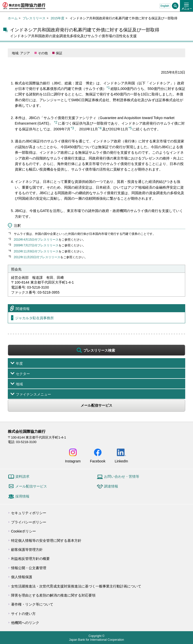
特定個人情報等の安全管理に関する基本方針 (46, 541)
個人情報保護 (22, 577)
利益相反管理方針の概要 (30, 559)
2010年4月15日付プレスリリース (36, 240)
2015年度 (57, 18)
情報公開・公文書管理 (29, 568)
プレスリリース (34, 18)
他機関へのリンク (25, 623)
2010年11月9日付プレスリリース (36, 251)
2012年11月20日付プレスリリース (37, 257)
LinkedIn (121, 461)
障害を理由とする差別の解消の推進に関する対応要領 (53, 595)
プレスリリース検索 (99, 350)
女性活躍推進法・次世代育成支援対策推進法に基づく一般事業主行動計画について (76, 586)
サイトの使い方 (23, 614)
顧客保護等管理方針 (27, 550)
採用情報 (22, 496)
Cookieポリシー (24, 531)
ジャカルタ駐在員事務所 (34, 318)
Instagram (73, 461)
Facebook (98, 461)
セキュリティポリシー (29, 513)
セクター (23, 374)
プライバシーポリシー (29, 522)
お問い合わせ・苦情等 (122, 476)
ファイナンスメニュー (33, 394)
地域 (19, 384)
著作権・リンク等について (32, 604)
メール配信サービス (96, 405)
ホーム (13, 18)
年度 (19, 363)
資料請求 (22, 476)
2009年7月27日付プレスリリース (36, 245)
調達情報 (111, 486)
